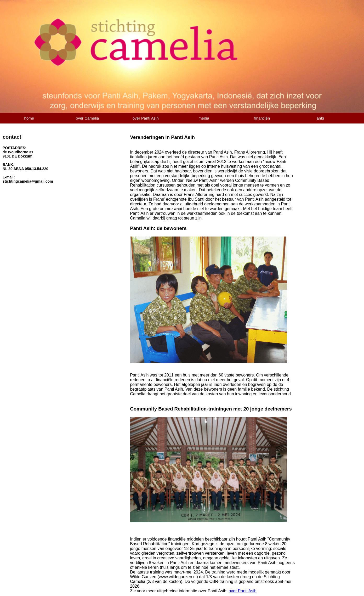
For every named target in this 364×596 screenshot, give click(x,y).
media (204, 118)
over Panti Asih (146, 118)
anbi (320, 118)
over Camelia (87, 118)
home (29, 118)
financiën (262, 118)
